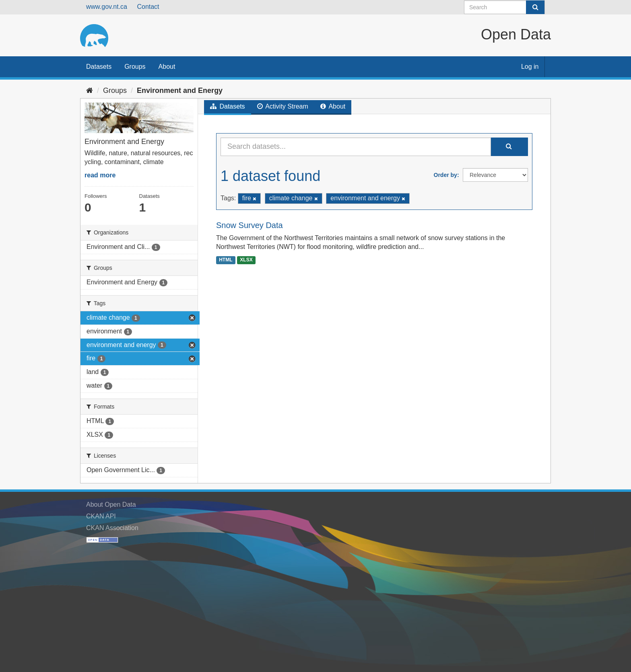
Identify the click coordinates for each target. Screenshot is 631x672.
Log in (530, 67)
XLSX (246, 260)
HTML (226, 260)
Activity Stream (283, 106)
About (167, 67)
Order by (445, 175)
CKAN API (101, 516)
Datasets (99, 67)
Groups (135, 67)
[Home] (90, 90)
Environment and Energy (180, 90)
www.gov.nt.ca (107, 7)
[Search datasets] (504, 7)
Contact (148, 7)
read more (100, 175)
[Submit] (535, 7)
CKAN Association (112, 528)
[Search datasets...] (356, 147)
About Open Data (111, 505)
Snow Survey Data (250, 225)
